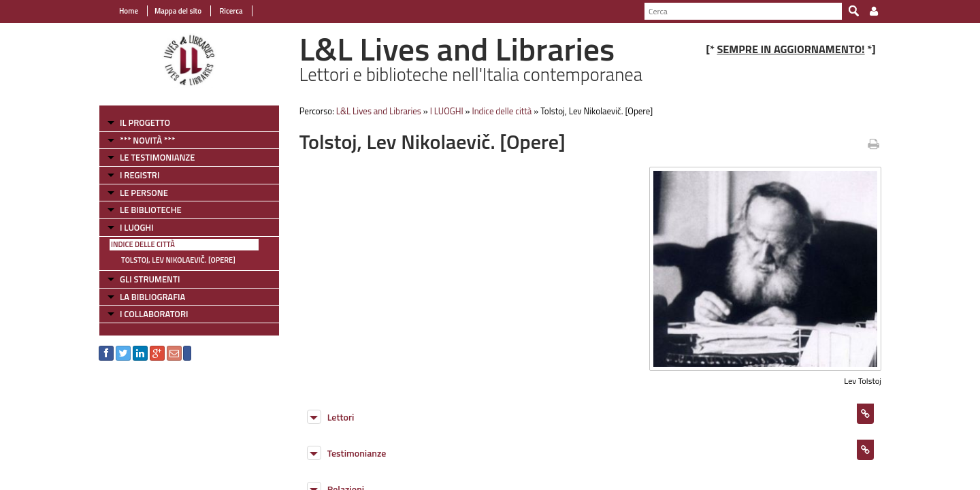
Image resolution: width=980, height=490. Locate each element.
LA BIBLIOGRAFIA (152, 297)
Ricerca (230, 11)
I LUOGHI (137, 227)
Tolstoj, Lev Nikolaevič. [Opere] (178, 260)
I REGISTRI (140, 175)
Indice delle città (143, 244)
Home (129, 11)
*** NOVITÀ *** (147, 140)
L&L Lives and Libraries (379, 111)
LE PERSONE (144, 193)
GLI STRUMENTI (150, 279)
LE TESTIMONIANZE (157, 157)
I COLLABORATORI (154, 314)
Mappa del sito (178, 11)
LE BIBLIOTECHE (151, 210)
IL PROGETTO (145, 122)
